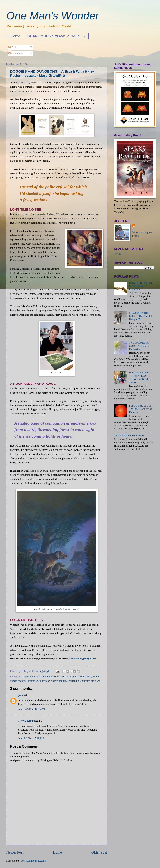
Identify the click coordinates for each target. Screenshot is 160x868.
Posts (13, 47)
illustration (32, 681)
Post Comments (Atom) (33, 861)
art (20, 676)
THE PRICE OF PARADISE (130, 436)
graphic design (77, 676)
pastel (72, 681)
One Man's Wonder (53, 16)
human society (18, 681)
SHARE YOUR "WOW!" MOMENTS (56, 36)
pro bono (96, 681)
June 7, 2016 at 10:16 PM (32, 709)
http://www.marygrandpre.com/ (83, 659)
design (64, 676)
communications (51, 676)
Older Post (99, 852)
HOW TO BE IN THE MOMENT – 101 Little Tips (141, 286)
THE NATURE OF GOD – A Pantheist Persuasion (139, 346)
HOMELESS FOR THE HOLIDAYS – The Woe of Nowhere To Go (140, 377)
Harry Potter (92, 676)
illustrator (44, 681)
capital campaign (32, 676)
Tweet (117, 254)
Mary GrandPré (59, 681)
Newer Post (15, 852)
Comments (16, 54)
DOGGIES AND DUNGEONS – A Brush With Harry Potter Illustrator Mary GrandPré (52, 73)
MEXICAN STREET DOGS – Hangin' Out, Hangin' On (141, 316)
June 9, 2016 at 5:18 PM (31, 738)
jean (21, 695)
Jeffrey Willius (26, 721)
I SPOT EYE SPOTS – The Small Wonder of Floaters (141, 409)
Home (15, 36)
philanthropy (83, 681)
